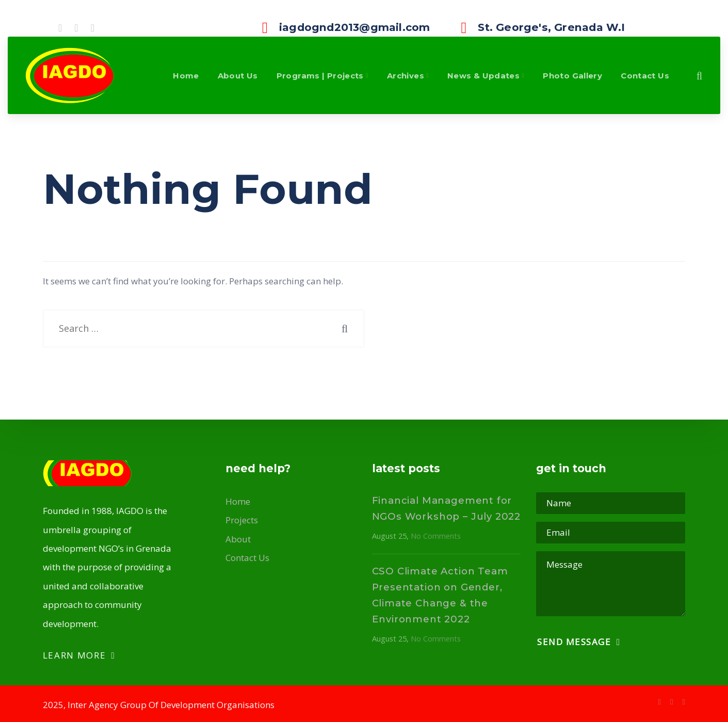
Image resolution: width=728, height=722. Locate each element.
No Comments (436, 536)
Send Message (579, 642)
